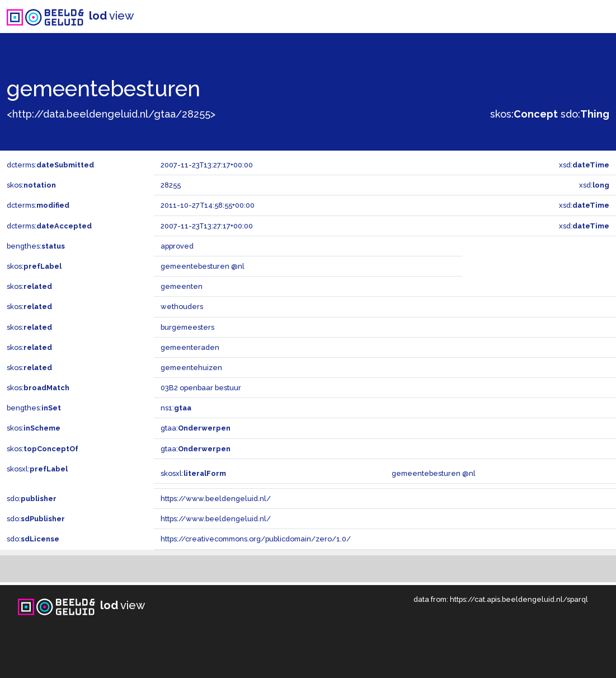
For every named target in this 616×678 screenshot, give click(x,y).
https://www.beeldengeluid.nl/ (216, 499)
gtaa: (196, 428)
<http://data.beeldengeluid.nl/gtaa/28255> (111, 114)
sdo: (585, 114)
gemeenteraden (190, 347)
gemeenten (182, 286)
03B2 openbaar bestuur (201, 388)
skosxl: (37, 469)
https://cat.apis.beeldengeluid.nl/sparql (519, 599)
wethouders (182, 307)
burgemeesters (187, 327)
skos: (524, 114)
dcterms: (50, 165)
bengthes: (36, 246)
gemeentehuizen (191, 368)
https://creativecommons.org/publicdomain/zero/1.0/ (256, 539)
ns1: (176, 408)
